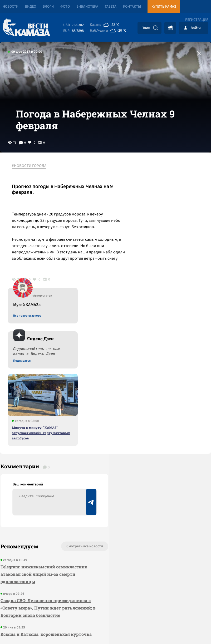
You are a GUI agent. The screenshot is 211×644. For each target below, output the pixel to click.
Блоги (48, 7)
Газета (111, 7)
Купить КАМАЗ (164, 7)
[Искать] (156, 28)
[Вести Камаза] (26, 28)
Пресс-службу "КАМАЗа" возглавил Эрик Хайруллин (44, 523)
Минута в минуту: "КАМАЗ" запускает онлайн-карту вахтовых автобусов (166, 296)
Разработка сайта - (191, 629)
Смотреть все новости (69, 412)
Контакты (132, 7)
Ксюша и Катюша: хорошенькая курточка (46, 500)
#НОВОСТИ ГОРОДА (30, 174)
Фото (65, 7)
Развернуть (105, 609)
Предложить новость (159, 430)
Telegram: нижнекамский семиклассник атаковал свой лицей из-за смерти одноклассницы (43, 440)
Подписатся (147, 224)
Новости (11, 7)
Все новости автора (153, 179)
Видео (31, 7)
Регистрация (197, 20)
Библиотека (87, 7)
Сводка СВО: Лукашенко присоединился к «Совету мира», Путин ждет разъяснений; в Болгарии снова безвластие (46, 474)
